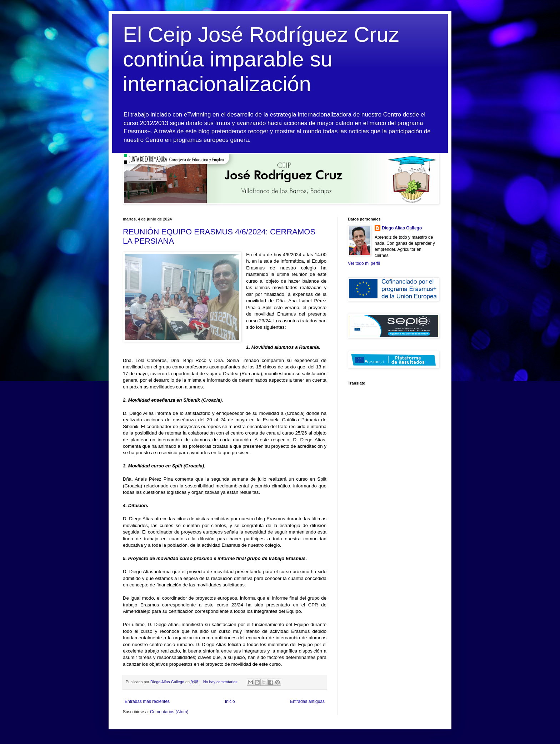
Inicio (230, 701)
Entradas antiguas (307, 701)
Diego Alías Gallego (402, 228)
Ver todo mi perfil (364, 263)
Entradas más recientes (147, 701)
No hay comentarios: (221, 682)
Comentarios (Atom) (169, 712)
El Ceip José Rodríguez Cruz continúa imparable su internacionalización (261, 59)
